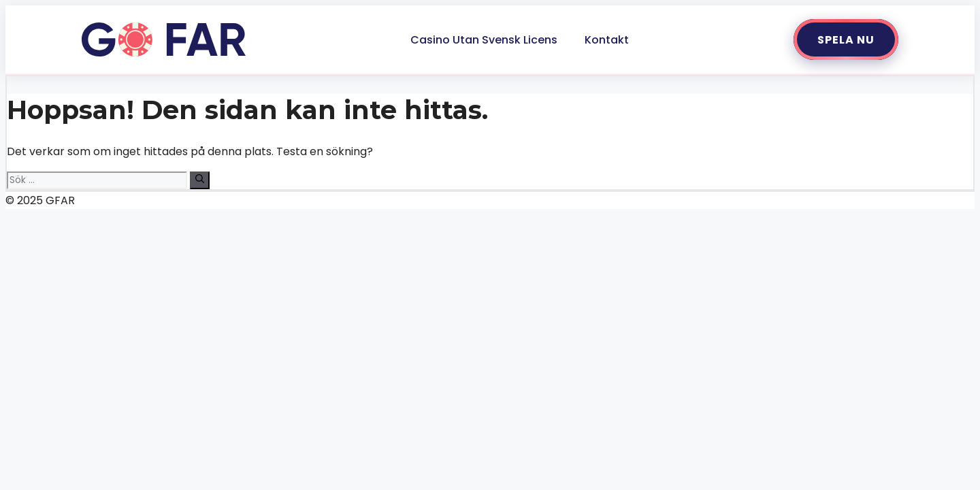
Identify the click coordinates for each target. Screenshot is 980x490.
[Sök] (200, 180)
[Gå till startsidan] (164, 39)
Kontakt (607, 40)
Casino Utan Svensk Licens (484, 40)
